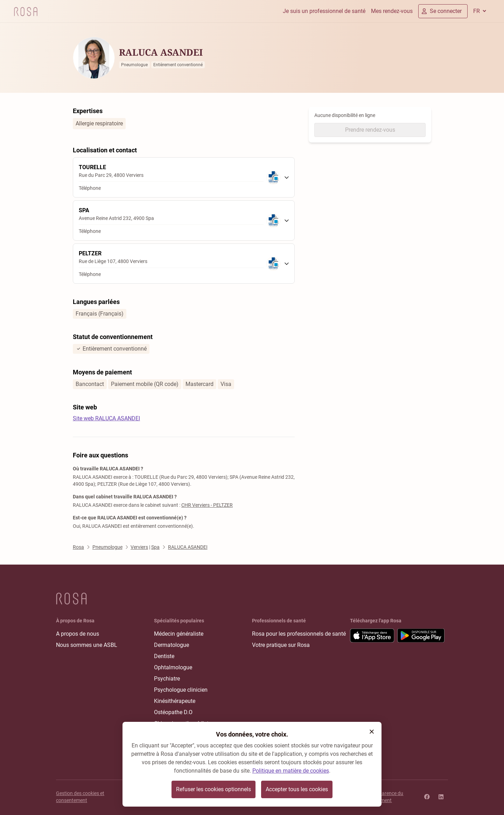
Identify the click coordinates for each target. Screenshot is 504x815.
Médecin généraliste (179, 634)
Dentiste (164, 656)
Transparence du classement (385, 797)
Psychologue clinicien (181, 690)
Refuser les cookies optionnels (213, 789)
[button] (372, 732)
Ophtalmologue (173, 667)
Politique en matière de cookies (291, 771)
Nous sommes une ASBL (87, 645)
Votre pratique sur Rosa (281, 645)
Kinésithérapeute (175, 701)
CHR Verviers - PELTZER (207, 505)
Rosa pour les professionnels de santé (299, 634)
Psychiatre (167, 679)
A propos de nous (78, 634)
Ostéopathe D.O (173, 712)
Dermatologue (171, 645)
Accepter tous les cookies (297, 789)
